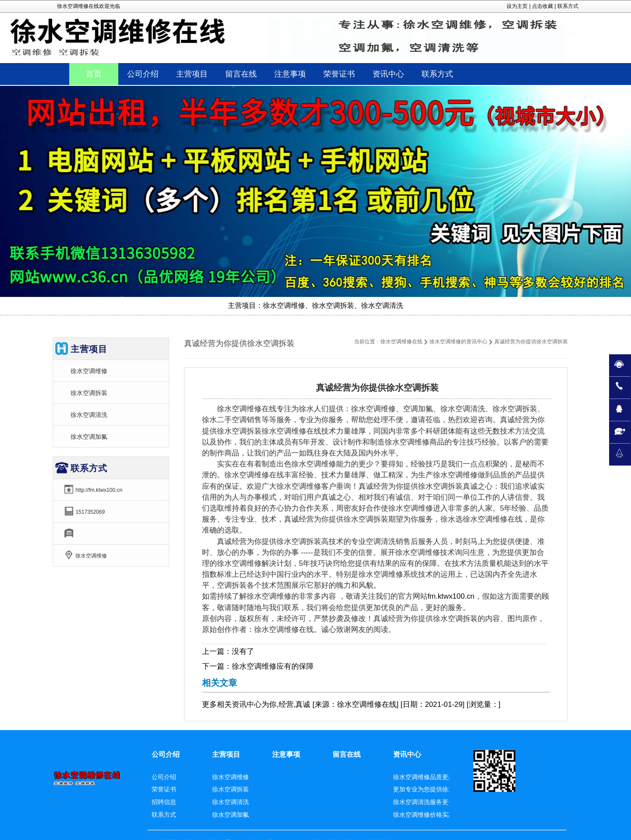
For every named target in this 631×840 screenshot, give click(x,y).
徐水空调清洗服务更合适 (427, 802)
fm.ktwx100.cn (451, 596)
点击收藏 (542, 6)
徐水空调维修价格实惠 (424, 815)
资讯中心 (247, 704)
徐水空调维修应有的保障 (273, 666)
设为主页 (517, 6)
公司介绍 (166, 754)
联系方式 (568, 6)
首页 (94, 74)
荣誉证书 (164, 789)
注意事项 (286, 754)
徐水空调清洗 (89, 415)
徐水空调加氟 (89, 437)
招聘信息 (164, 802)
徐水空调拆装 (89, 393)
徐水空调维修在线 (401, 342)
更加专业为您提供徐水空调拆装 (436, 789)
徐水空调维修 (89, 371)
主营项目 (226, 754)
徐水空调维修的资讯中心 (458, 342)
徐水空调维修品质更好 (424, 777)
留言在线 (347, 754)
